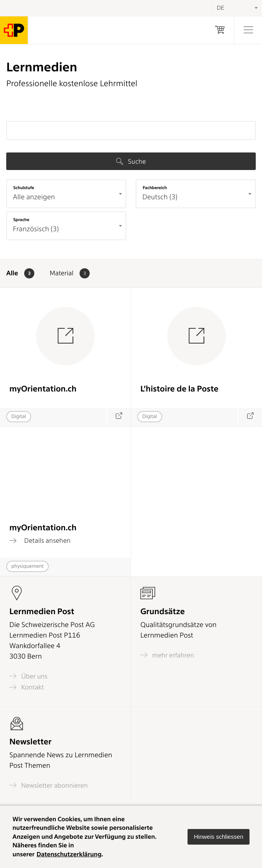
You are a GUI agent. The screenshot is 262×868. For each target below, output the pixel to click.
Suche (131, 161)
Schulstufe (24, 188)
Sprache (21, 220)
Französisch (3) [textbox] (36, 229)
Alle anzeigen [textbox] (34, 197)
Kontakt (27, 687)
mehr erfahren (167, 655)
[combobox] (66, 194)
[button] (219, 837)
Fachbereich (155, 188)
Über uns (28, 676)
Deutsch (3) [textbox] (160, 197)
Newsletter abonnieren (49, 785)
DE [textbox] (220, 8)
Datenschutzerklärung (69, 854)
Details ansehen (40, 540)
